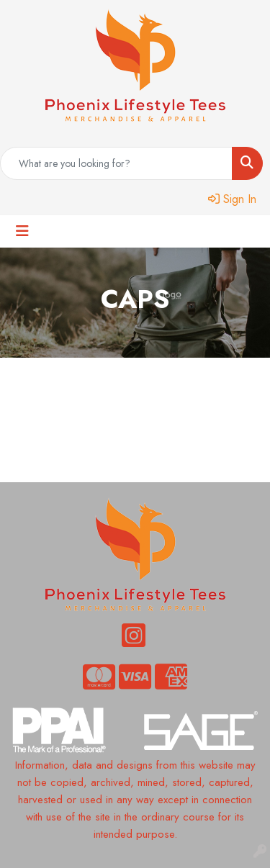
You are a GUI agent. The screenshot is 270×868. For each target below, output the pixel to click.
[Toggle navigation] (22, 231)
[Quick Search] (116, 163)
